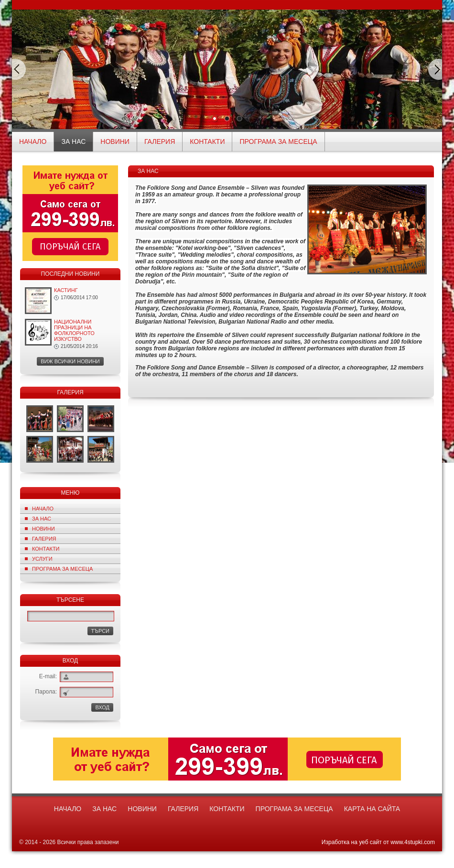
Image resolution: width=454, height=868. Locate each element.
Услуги (42, 559)
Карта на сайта (372, 809)
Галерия (160, 141)
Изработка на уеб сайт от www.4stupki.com (378, 842)
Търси (101, 631)
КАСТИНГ (66, 290)
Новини (115, 141)
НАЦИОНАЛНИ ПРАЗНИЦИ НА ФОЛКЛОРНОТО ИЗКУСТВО (74, 330)
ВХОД (102, 707)
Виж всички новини (70, 361)
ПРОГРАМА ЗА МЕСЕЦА (278, 141)
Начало (43, 509)
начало (33, 141)
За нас (73, 141)
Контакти (207, 141)
